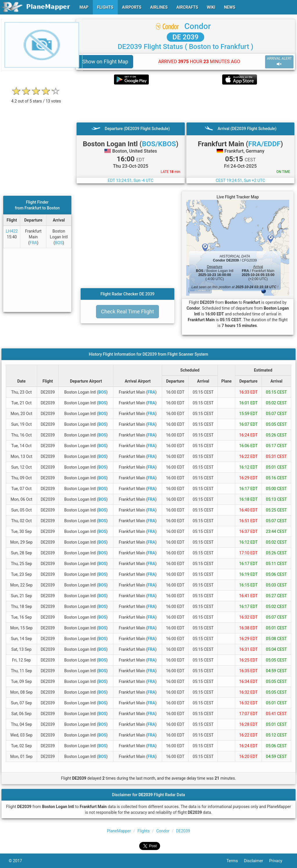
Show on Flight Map (105, 62)
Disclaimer (257, 861)
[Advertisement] (185, 103)
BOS (59, 243)
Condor (198, 26)
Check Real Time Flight (127, 311)
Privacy (279, 861)
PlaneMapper (119, 831)
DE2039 (183, 831)
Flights (144, 831)
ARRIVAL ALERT (279, 62)
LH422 (12, 231)
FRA (33, 243)
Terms (235, 861)
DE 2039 (186, 37)
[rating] (36, 98)
